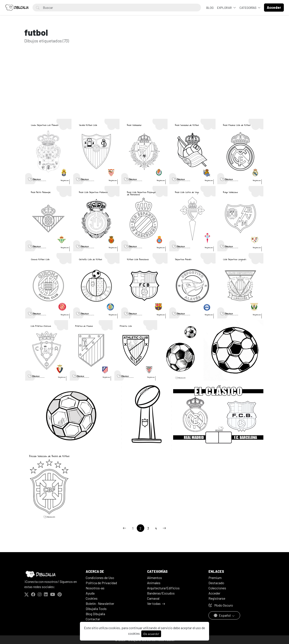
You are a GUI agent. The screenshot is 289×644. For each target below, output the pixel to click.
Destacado (216, 583)
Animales (154, 583)
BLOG (210, 8)
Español (223, 615)
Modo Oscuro (221, 605)
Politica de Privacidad (101, 583)
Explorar (225, 8)
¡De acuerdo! (151, 634)
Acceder (214, 593)
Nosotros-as (95, 588)
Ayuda (90, 593)
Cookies (92, 598)
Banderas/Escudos (161, 593)
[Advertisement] (144, 88)
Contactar (93, 619)
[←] (124, 528)
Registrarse (217, 598)
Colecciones (217, 588)
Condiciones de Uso (100, 578)
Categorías (248, 8)
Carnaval (153, 598)
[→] (164, 528)
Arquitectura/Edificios (163, 588)
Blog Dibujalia (95, 614)
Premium (215, 578)
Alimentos (155, 578)
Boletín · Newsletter (100, 603)
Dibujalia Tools (96, 609)
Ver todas (154, 603)
